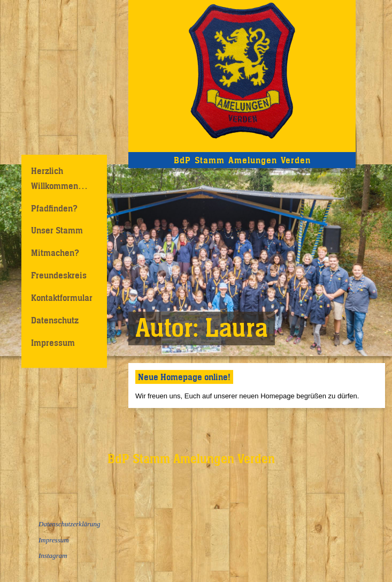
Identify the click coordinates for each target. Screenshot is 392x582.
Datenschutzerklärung (70, 524)
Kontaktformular (62, 298)
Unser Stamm (57, 230)
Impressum (53, 343)
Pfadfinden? (54, 208)
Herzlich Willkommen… (59, 178)
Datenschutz (55, 320)
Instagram (53, 555)
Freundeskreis (59, 275)
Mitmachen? (55, 253)
